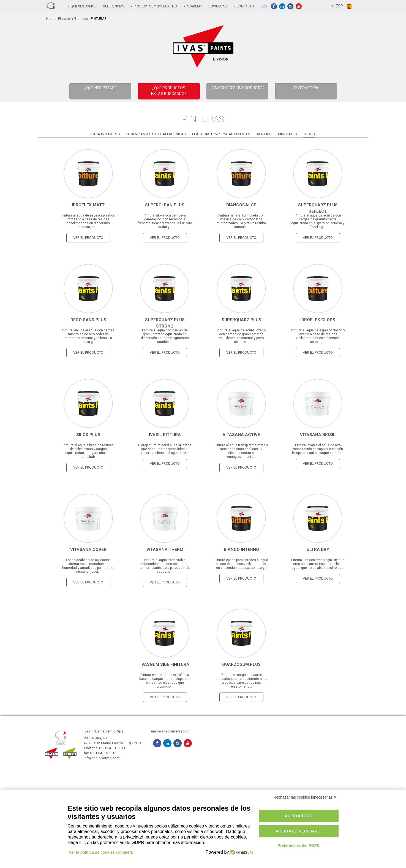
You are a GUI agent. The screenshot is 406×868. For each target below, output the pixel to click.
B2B (264, 6)
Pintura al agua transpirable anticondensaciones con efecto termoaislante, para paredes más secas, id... (165, 566)
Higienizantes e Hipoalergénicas (156, 134)
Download (218, 6)
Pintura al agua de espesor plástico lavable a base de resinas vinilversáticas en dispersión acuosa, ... (318, 336)
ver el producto (88, 238)
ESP (342, 6)
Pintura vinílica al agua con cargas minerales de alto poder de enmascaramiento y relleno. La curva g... (88, 336)
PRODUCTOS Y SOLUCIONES (154, 6)
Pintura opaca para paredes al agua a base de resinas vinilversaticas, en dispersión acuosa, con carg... (241, 564)
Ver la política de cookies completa (101, 852)
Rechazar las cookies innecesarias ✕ (305, 797)
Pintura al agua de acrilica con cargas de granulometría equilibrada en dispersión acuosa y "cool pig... (318, 221)
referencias (114, 6)
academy (193, 6)
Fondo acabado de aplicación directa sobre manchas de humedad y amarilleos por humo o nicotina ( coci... (88, 566)
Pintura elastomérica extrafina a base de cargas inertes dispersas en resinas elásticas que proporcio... (165, 681)
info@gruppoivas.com (102, 758)
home (51, 19)
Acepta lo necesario (299, 831)
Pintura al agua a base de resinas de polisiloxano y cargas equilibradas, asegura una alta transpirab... (88, 451)
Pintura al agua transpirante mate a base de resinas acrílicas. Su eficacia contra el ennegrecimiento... (241, 451)
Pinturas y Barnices (73, 19)
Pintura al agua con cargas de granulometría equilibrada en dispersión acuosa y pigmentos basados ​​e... (165, 336)
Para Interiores (106, 134)
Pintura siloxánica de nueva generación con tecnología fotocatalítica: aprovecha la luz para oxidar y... (165, 221)
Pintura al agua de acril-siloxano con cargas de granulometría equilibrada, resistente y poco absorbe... (241, 336)
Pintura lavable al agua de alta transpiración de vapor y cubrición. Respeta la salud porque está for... (318, 449)
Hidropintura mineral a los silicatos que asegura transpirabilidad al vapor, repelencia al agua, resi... (165, 449)
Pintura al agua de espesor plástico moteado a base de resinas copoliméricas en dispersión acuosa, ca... (88, 221)
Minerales (288, 134)
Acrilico (264, 134)
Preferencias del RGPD (299, 845)
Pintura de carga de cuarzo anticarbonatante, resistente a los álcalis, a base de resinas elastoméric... (241, 681)
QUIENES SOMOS (82, 6)
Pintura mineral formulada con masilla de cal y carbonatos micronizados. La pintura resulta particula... (241, 221)
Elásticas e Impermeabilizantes (221, 134)
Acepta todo (299, 816)
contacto (244, 6)
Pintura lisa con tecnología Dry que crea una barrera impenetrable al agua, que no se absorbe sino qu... (318, 564)
